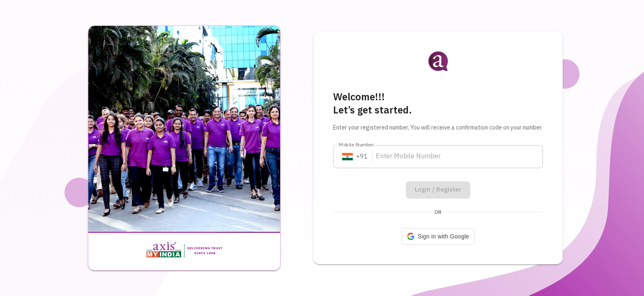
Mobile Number (356, 145)
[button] (438, 236)
